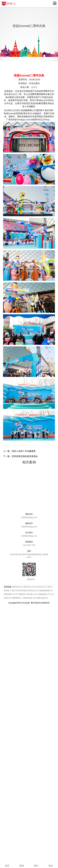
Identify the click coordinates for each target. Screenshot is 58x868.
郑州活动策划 (22, 591)
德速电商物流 (45, 591)
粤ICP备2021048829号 (40, 603)
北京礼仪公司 (41, 587)
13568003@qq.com (29, 517)
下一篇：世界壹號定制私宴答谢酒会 (20, 456)
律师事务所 (16, 598)
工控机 (13, 591)
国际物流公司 (44, 594)
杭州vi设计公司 (32, 594)
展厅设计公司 (30, 587)
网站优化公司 (18, 587)
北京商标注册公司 (41, 598)
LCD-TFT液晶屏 (18, 594)
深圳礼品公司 (33, 591)
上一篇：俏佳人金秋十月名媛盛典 (19, 451)
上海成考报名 (27, 598)
